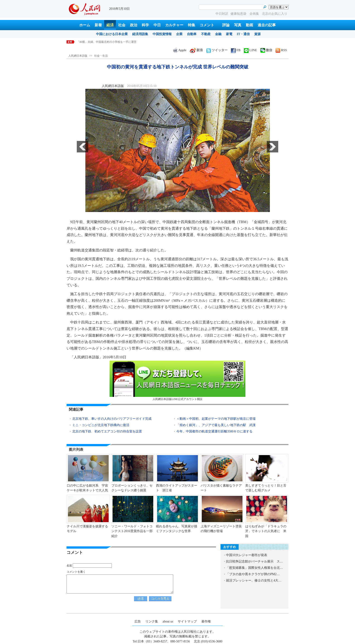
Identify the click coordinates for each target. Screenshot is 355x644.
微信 (266, 50)
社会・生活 (101, 56)
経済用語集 (140, 34)
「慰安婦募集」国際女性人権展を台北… (254, 568)
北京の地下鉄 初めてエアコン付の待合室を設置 (107, 431)
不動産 (206, 34)
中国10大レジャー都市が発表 (247, 555)
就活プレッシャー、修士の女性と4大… (254, 580)
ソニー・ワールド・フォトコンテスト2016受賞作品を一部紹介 (132, 531)
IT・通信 (243, 34)
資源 (257, 34)
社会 (122, 25)
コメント (207, 25)
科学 (145, 25)
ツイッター (217, 50)
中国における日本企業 (112, 34)
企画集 (255, 14)
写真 (238, 25)
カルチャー (174, 25)
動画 (249, 25)
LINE (250, 50)
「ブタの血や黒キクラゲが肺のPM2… (253, 574)
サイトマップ (187, 621)
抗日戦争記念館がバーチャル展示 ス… (254, 561)
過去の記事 (267, 25)
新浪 (196, 50)
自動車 (192, 34)
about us (168, 621)
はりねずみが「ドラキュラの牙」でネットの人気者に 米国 (266, 531)
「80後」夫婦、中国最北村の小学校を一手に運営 (107, 42)
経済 (110, 25)
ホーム (85, 25)
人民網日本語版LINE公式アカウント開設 (177, 381)
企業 (179, 34)
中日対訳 (222, 14)
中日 (157, 25)
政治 (134, 25)
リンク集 (152, 621)
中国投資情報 (162, 34)
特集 (192, 25)
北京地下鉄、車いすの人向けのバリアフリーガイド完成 (112, 419)
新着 (98, 25)
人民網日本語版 (78, 56)
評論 (226, 25)
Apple (180, 50)
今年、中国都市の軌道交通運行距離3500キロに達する (214, 431)
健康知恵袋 (239, 14)
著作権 (206, 621)
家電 (229, 34)
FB (236, 50)
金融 (218, 34)
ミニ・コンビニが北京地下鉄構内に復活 (101, 425)
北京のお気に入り (275, 14)
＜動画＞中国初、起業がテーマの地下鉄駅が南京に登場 (216, 419)
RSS (281, 50)
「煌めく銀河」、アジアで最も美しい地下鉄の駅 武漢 (216, 425)
